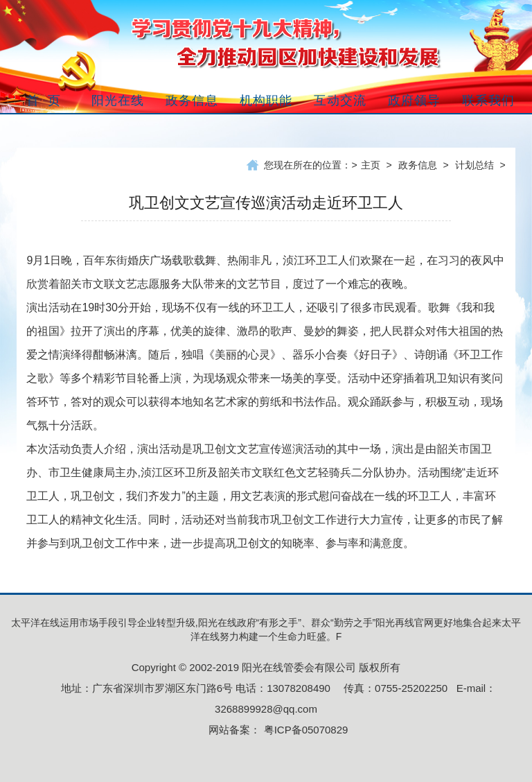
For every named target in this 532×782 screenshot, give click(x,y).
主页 (371, 165)
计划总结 (475, 165)
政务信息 (418, 165)
